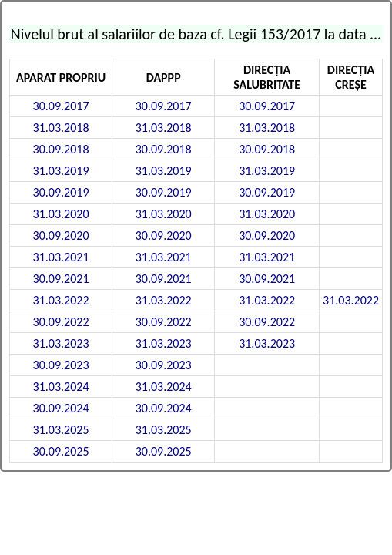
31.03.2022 (61, 300)
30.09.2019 (61, 192)
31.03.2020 (61, 214)
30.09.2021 (61, 279)
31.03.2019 (61, 171)
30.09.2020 (61, 235)
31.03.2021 (61, 257)
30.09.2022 (61, 322)
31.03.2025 (61, 430)
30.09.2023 (61, 365)
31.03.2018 (61, 128)
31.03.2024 (61, 387)
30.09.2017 (61, 106)
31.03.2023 (61, 343)
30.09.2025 (61, 451)
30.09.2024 (61, 408)
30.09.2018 (61, 149)
